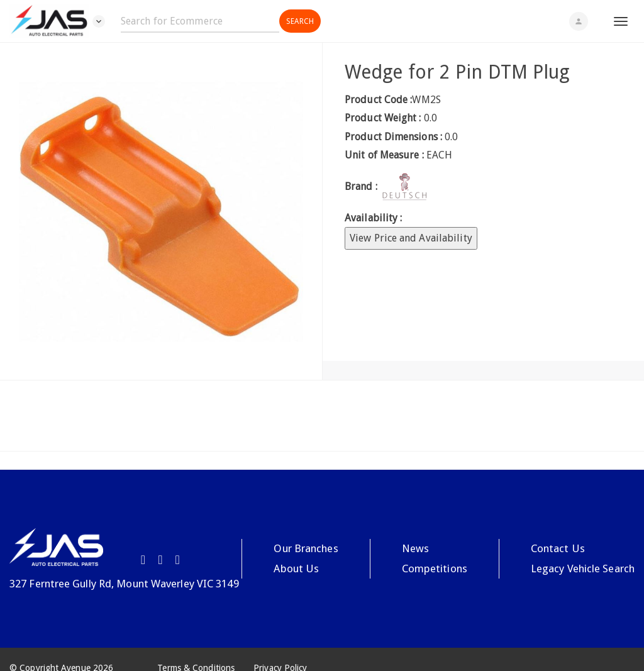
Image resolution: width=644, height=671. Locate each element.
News (415, 548)
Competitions (435, 568)
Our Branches (306, 548)
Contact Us (558, 548)
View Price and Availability (411, 238)
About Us (296, 568)
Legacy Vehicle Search (583, 568)
